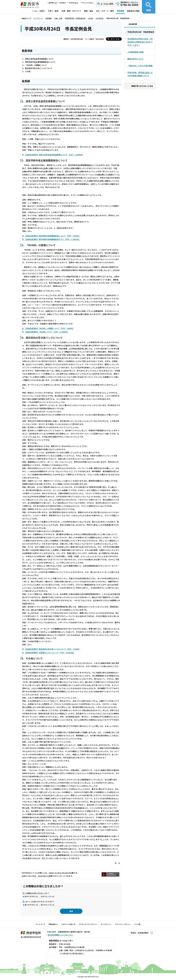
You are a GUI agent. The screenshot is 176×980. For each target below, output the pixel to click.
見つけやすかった (31, 905)
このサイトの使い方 (68, 924)
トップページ (38, 18)
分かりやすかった (31, 896)
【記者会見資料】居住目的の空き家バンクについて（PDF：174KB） (53, 649)
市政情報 (120, 11)
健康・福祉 (89, 11)
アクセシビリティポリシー (88, 924)
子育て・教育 (53, 11)
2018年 (91, 18)
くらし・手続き (38, 11)
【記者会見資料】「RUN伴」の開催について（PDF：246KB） (49, 328)
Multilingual (74, 3)
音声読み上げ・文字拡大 (57, 3)
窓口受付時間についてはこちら (60, 935)
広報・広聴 (58, 18)
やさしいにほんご (88, 3)
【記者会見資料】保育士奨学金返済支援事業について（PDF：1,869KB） (54, 155)
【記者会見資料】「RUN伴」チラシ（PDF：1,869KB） (47, 332)
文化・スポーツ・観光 (105, 11)
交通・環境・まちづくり (71, 11)
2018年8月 (100, 18)
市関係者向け (53, 924)
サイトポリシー (106, 924)
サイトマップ (40, 924)
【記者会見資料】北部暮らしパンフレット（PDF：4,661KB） (50, 653)
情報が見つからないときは (142, 86)
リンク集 (137, 924)
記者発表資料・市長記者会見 (75, 18)
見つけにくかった (48, 905)
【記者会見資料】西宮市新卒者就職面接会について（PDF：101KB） (52, 236)
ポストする (115, 39)
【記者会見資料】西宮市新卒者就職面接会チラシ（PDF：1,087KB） (52, 239)
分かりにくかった (48, 896)
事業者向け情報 (133, 11)
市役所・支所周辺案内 (140, 933)
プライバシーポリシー (123, 924)
